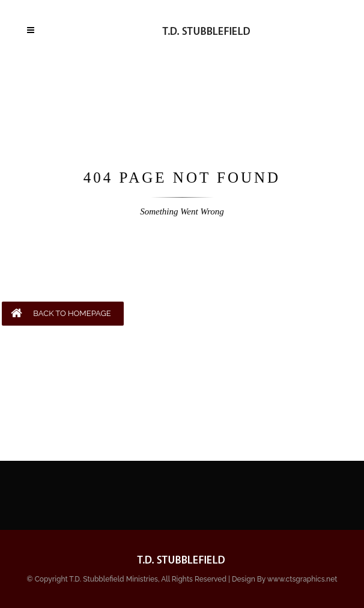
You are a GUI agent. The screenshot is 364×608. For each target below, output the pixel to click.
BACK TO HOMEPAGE (61, 313)
